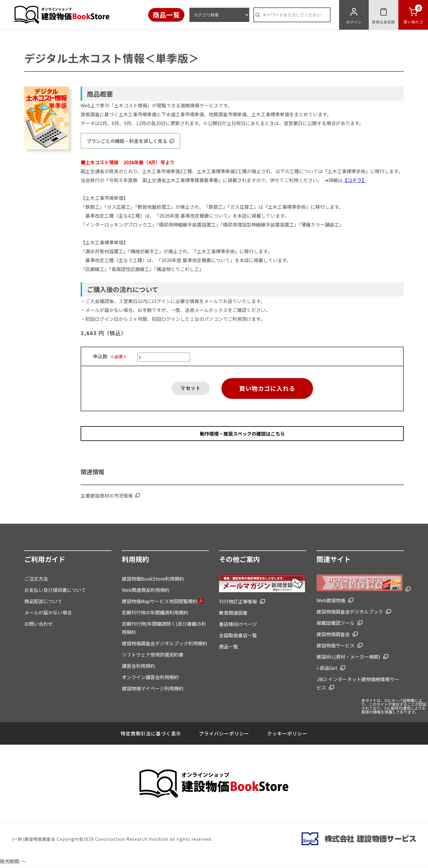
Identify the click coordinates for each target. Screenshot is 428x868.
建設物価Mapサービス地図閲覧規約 (163, 601)
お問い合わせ (39, 624)
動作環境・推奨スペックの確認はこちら (242, 434)
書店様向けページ (238, 624)
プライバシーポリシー (224, 733)
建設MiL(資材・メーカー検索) (348, 657)
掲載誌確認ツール (336, 623)
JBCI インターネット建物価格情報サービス (358, 683)
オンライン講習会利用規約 (150, 677)
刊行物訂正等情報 (238, 601)
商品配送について (43, 601)
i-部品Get (327, 668)
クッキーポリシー (287, 733)
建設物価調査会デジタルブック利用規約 (165, 643)
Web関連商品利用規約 (146, 590)
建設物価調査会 (333, 634)
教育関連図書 (233, 613)
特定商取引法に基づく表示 (151, 733)
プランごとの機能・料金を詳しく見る (130, 141)
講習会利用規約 (138, 666)
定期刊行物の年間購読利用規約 (155, 612)
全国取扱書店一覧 (238, 635)
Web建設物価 (331, 600)
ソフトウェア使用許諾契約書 (153, 654)
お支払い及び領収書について (55, 590)
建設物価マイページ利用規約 (153, 688)
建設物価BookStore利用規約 (153, 579)
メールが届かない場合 (48, 612)
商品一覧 (166, 15)
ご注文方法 (36, 579)
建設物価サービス (336, 645)
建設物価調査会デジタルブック (350, 611)
